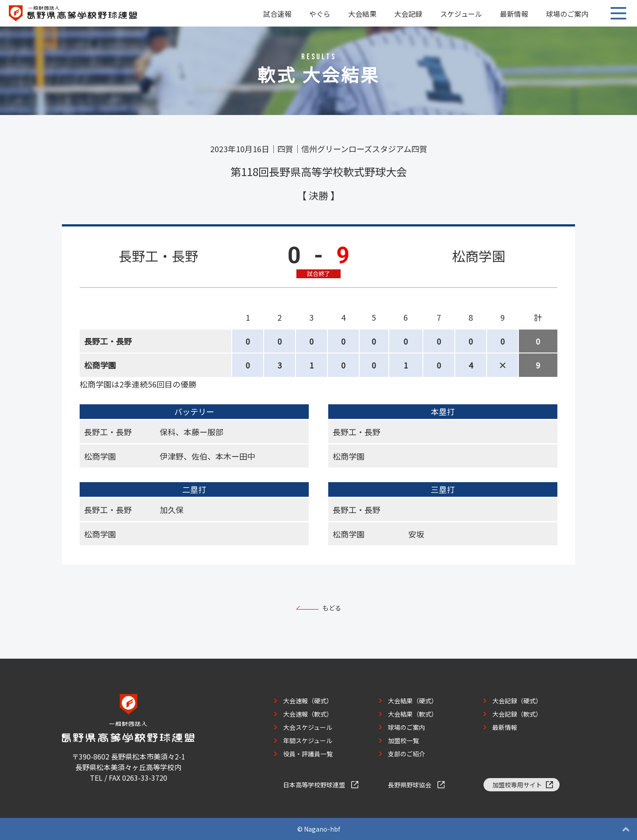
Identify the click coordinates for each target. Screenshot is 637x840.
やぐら (320, 14)
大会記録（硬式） (517, 701)
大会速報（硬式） (308, 701)
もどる (332, 608)
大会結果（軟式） (413, 714)
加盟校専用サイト (517, 785)
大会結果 (362, 14)
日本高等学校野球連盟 (314, 785)
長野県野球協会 (410, 785)
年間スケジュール (308, 740)
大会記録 (408, 14)
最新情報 (514, 14)
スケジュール (461, 14)
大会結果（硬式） (413, 701)
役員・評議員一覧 (308, 754)
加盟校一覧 (403, 740)
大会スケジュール (308, 727)
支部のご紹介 (407, 754)
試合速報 (277, 14)
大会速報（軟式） (308, 714)
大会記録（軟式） (517, 714)
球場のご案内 (567, 14)
